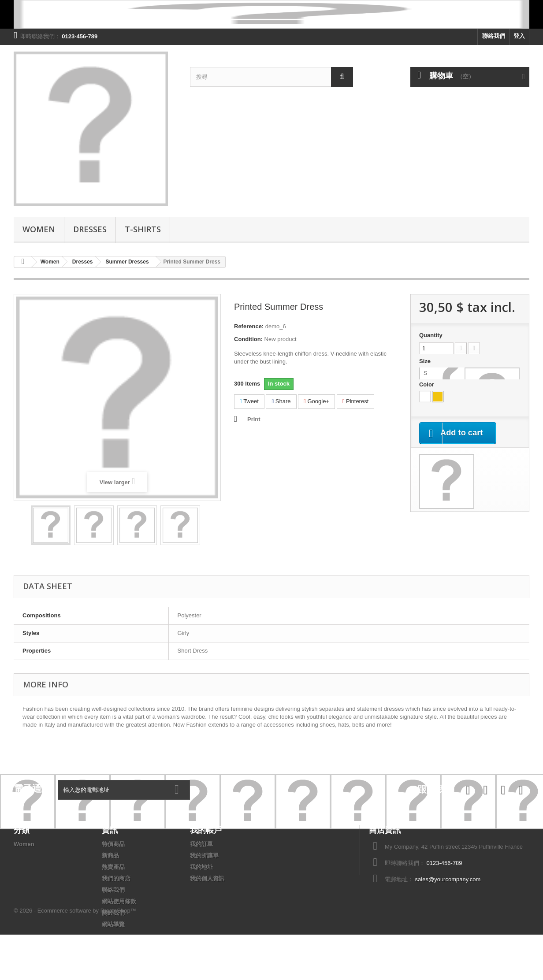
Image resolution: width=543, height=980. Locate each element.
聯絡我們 (494, 36)
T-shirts (143, 229)
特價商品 (113, 844)
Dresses (90, 229)
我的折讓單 (204, 856)
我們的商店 (116, 878)
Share (281, 401)
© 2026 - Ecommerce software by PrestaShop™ (75, 956)
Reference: (249, 326)
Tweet (249, 401)
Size (426, 361)
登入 (519, 36)
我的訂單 (201, 844)
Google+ (316, 401)
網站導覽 (113, 924)
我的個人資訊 (207, 878)
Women (39, 229)
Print (254, 419)
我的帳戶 (206, 830)
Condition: (248, 339)
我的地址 (201, 867)
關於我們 (113, 913)
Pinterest (356, 401)
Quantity (431, 335)
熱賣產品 (113, 867)
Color (428, 384)
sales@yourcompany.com (448, 879)
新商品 (110, 856)
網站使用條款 (119, 901)
